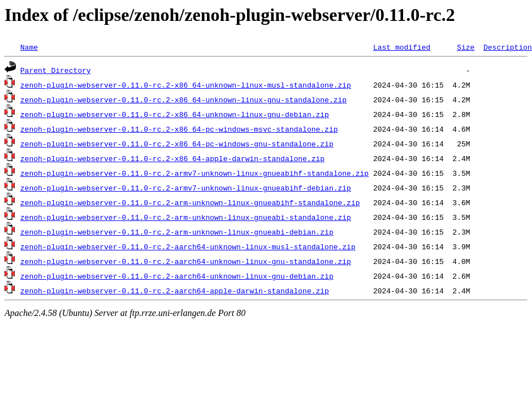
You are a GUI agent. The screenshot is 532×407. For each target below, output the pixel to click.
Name (29, 47)
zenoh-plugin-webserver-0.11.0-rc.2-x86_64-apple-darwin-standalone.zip (172, 158)
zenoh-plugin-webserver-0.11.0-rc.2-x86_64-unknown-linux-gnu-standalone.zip (183, 99)
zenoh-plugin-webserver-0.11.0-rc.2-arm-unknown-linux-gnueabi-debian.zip (177, 232)
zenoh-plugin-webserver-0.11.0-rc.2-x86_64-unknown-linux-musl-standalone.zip (186, 85)
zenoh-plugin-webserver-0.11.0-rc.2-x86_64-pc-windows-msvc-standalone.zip (179, 129)
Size (466, 47)
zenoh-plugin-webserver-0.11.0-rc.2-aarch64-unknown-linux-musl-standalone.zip (188, 246)
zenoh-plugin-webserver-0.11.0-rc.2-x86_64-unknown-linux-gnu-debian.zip (175, 114)
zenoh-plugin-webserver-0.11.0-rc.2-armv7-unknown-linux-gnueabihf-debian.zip (186, 188)
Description (508, 47)
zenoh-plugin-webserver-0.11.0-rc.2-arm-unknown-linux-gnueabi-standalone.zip (186, 217)
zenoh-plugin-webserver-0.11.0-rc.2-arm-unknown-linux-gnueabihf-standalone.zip (190, 202)
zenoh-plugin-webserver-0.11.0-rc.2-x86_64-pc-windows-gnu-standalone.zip (177, 144)
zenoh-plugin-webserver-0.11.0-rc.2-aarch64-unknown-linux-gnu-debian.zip (177, 276)
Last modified (402, 47)
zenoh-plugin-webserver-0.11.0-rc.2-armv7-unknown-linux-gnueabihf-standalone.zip (194, 173)
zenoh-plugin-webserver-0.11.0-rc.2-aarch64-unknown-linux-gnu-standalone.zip (186, 261)
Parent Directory (56, 70)
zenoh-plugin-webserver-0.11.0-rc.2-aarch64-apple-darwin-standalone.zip (175, 291)
